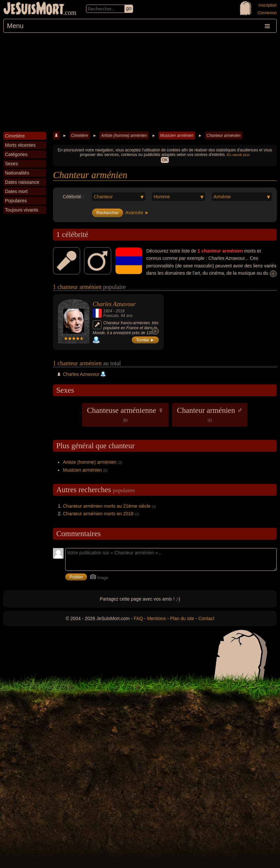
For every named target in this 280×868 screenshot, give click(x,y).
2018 (120, 311)
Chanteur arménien (224, 136)
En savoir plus (238, 155)
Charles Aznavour (114, 304)
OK (165, 160)
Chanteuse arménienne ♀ (125, 414)
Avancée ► (137, 213)
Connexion (267, 13)
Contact (206, 618)
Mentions (156, 618)
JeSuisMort (34, 9)
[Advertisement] (140, 82)
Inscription (268, 5)
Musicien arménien (177, 136)
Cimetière (80, 136)
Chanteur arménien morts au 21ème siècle (107, 506)
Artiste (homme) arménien (124, 136)
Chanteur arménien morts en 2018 (98, 514)
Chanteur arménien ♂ (210, 414)
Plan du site (182, 618)
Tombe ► (145, 340)
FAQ (138, 618)
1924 (108, 311)
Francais (111, 316)
